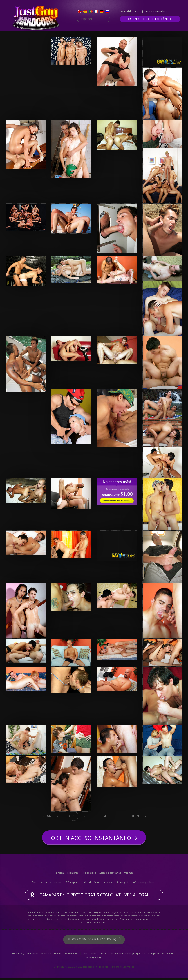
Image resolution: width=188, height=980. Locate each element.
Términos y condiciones (25, 956)
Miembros (73, 875)
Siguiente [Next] (134, 816)
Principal (59, 875)
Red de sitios (131, 12)
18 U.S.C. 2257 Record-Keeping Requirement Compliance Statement (136, 956)
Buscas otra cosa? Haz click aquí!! (94, 942)
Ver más (129, 875)
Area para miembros (156, 12)
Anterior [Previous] (55, 816)
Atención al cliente (51, 956)
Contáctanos (89, 956)
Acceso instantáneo (110, 875)
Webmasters (72, 956)
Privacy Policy (94, 959)
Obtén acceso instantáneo (149, 19)
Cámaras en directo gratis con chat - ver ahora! (94, 897)
